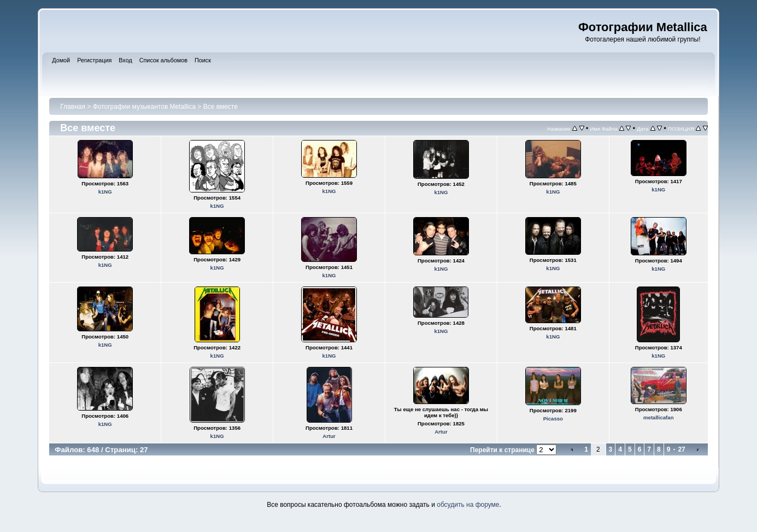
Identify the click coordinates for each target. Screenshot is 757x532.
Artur (329, 436)
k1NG (105, 192)
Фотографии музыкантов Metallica (144, 107)
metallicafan (658, 417)
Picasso (553, 419)
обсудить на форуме (468, 505)
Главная (73, 107)
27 (681, 449)
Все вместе (221, 107)
